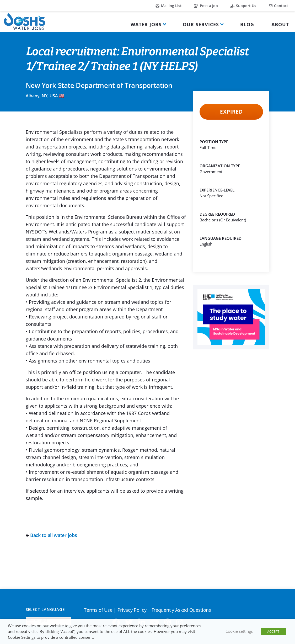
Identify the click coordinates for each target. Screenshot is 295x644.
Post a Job (206, 6)
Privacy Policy (132, 610)
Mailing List (169, 6)
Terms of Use (98, 610)
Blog (247, 24)
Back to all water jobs (51, 535)
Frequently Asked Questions (181, 610)
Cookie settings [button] (239, 631)
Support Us (243, 6)
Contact (278, 6)
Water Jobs (146, 24)
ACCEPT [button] (273, 631)
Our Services (201, 24)
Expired (231, 112)
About (280, 24)
